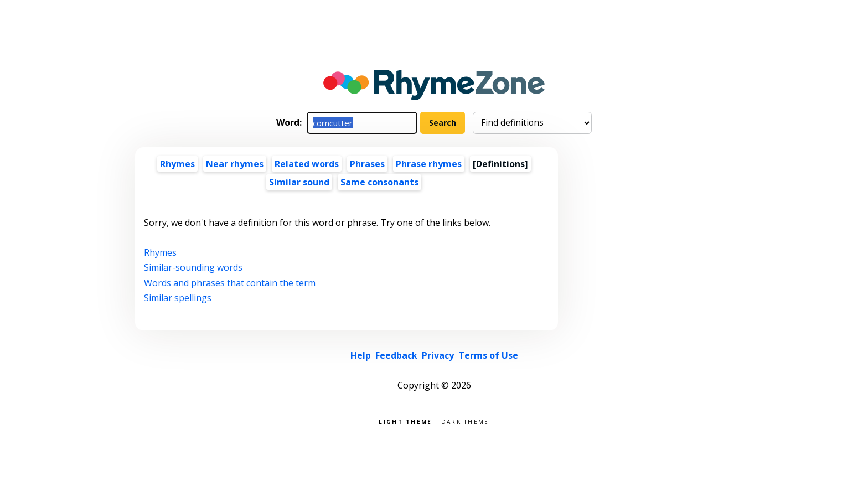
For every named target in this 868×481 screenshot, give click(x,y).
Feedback (396, 355)
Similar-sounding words (193, 267)
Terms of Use (488, 355)
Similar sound (299, 182)
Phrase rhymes (429, 164)
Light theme (405, 421)
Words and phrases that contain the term (230, 283)
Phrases (367, 164)
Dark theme (465, 421)
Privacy (438, 355)
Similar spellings (178, 298)
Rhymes (177, 164)
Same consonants (379, 182)
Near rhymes (235, 164)
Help (361, 355)
